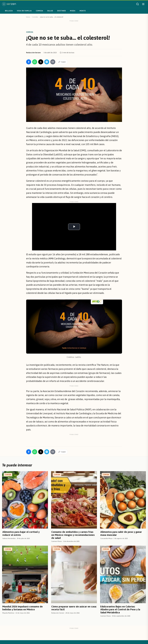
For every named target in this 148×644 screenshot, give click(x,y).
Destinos (62, 11)
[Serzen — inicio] (9, 4)
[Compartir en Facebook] (29, 62)
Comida (39, 11)
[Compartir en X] (41, 62)
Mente (83, 11)
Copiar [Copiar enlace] (62, 62)
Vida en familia (24, 11)
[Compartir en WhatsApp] (35, 62)
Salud (50, 11)
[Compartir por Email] (53, 62)
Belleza (9, 11)
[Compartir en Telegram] (47, 62)
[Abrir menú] (143, 4)
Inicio (28, 17)
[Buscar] (137, 4)
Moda (73, 11)
